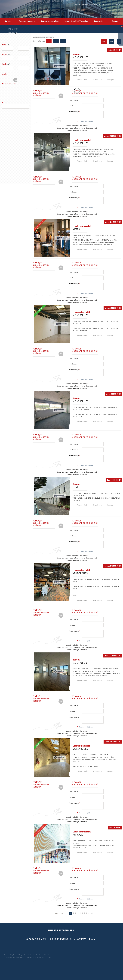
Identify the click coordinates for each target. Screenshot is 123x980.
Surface (6, 54)
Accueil (77, 5)
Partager (109, 80)
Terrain (6, 64)
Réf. (3, 102)
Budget (4, 44)
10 (92, 913)
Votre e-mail (74, 100)
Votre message (74, 112)
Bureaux (8, 21)
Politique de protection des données (30, 955)
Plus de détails (82, 80)
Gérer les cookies (50, 955)
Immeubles (99, 21)
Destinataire (74, 106)
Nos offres (85, 5)
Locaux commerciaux (50, 21)
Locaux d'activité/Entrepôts (76, 21)
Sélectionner (96, 80)
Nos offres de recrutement (36, 957)
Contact (117, 5)
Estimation (109, 5)
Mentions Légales (9, 955)
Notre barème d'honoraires (15, 957)
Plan (49, 957)
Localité (5, 74)
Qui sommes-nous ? (97, 5)
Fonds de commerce (27, 21)
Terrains (115, 21)
